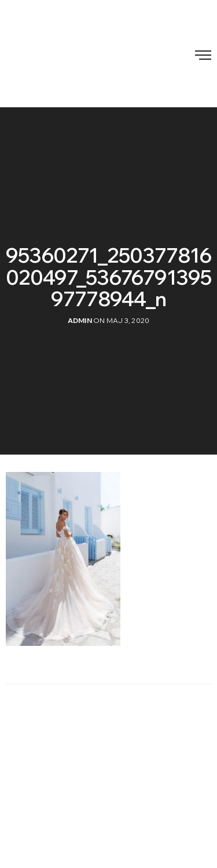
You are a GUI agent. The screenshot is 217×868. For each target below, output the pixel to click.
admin (80, 320)
